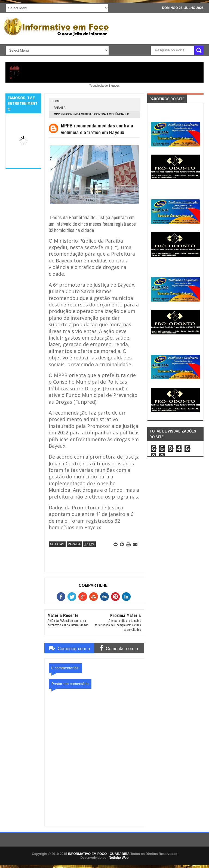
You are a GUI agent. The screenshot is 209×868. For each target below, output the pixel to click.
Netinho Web (119, 858)
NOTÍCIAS (57, 544)
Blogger (114, 86)
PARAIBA (60, 108)
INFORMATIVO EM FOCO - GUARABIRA (99, 854)
